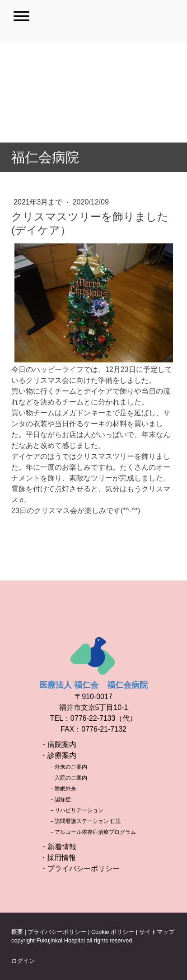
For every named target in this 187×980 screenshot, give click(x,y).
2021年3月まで (39, 202)
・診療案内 (58, 755)
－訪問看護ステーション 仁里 (85, 821)
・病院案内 (58, 745)
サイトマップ (157, 932)
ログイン (23, 961)
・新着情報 (58, 847)
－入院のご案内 (68, 778)
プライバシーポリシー (57, 932)
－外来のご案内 (68, 767)
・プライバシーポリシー (80, 868)
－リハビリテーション (76, 810)
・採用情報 (58, 858)
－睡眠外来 (63, 789)
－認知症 (60, 799)
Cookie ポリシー (113, 932)
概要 (17, 932)
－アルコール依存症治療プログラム (93, 832)
